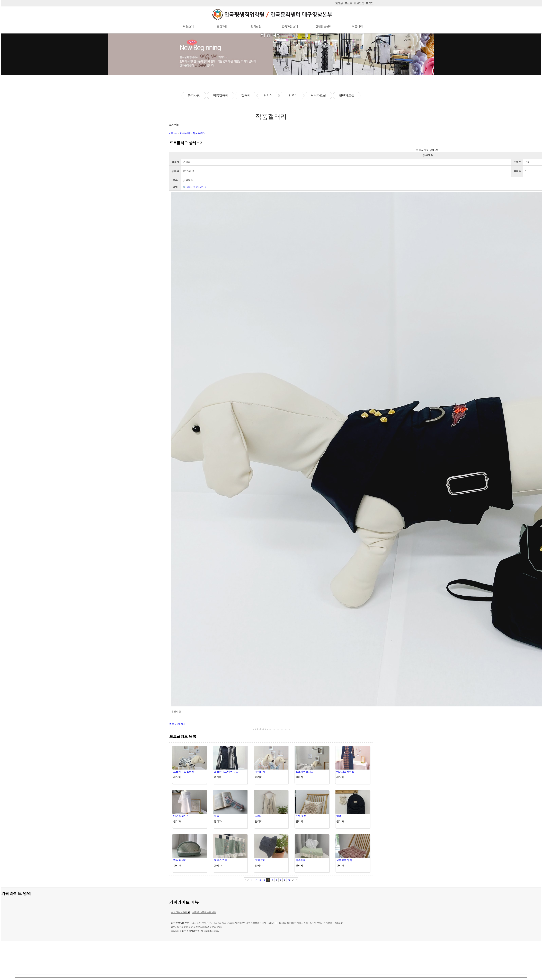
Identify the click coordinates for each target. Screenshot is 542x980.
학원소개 (188, 26)
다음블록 (293, 880)
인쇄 (177, 724)
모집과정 (222, 26)
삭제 (183, 724)
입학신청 (256, 26)
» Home (173, 133)
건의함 (268, 96)
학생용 (339, 3)
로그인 (370, 3)
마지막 (296, 880)
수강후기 (292, 96)
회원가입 (359, 3)
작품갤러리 (221, 96)
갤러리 (246, 96)
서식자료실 (318, 96)
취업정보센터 (324, 26)
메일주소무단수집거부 (204, 912)
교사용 (348, 3)
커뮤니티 (357, 26)
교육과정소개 (290, 26)
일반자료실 (347, 96)
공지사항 (194, 96)
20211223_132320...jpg (197, 187)
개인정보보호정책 (180, 912)
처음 (246, 880)
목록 (172, 724)
